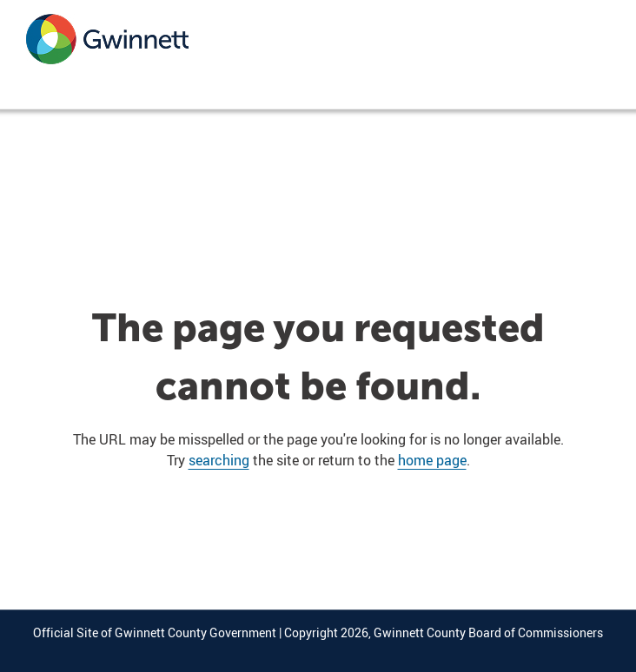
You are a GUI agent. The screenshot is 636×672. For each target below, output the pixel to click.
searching (219, 460)
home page (432, 460)
